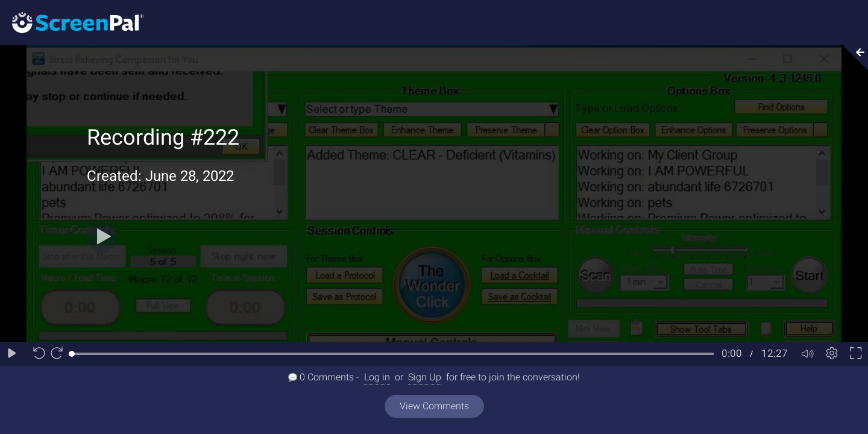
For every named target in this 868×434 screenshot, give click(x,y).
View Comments (434, 406)
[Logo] (72, 22)
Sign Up (425, 377)
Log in (377, 377)
